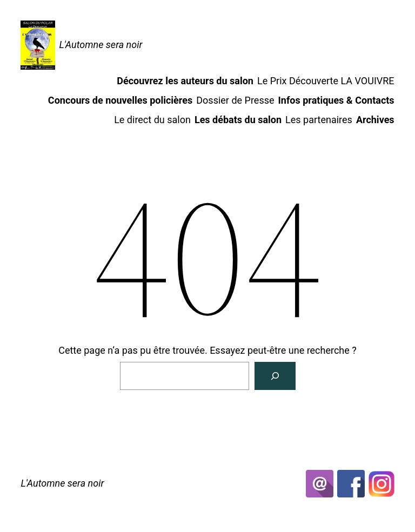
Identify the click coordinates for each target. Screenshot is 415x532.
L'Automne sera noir (101, 45)
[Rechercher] (275, 376)
